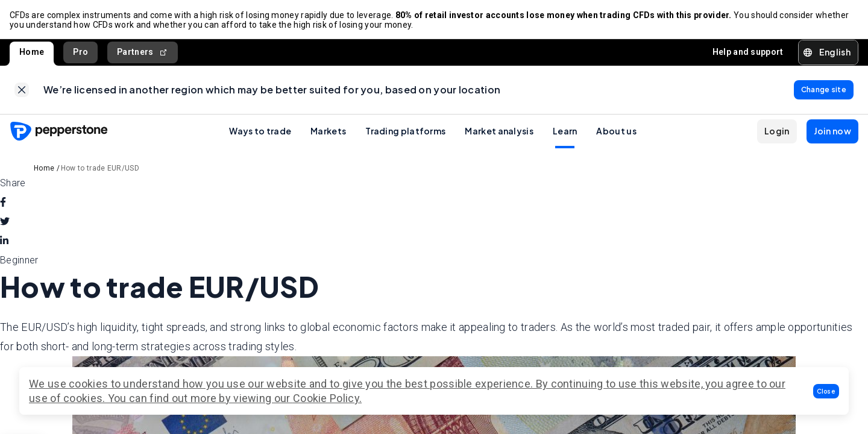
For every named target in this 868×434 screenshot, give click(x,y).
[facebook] (3, 203)
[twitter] (5, 222)
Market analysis (499, 131)
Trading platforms (405, 131)
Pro (80, 52)
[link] (22, 90)
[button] (826, 391)
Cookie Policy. (327, 398)
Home (32, 52)
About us (616, 131)
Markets (328, 131)
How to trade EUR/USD (100, 168)
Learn (565, 131)
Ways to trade (260, 131)
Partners (143, 52)
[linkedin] (4, 241)
